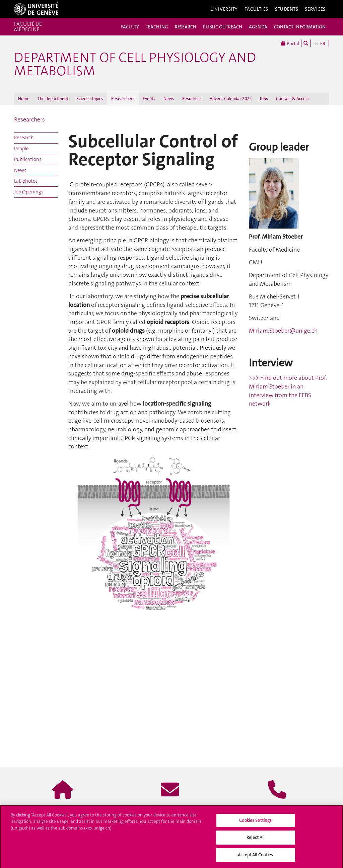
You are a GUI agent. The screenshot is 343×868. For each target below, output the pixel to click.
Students (287, 9)
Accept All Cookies (255, 857)
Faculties (256, 9)
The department (53, 99)
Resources (192, 99)
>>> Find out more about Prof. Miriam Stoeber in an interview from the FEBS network (288, 391)
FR (323, 44)
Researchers (123, 99)
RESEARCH (186, 27)
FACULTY (130, 27)
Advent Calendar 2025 (231, 99)
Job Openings (29, 192)
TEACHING (157, 27)
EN (315, 44)
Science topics (90, 99)
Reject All (255, 840)
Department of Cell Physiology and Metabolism (135, 64)
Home (24, 99)
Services (315, 9)
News (169, 99)
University (224, 9)
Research (24, 138)
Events (149, 99)
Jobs (264, 99)
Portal (290, 43)
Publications (28, 159)
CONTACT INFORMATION (300, 27)
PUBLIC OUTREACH (223, 27)
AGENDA (258, 27)
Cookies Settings (255, 822)
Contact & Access (293, 99)
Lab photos (26, 181)
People (21, 149)
